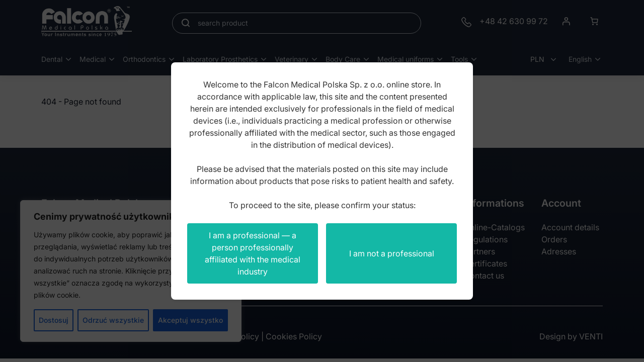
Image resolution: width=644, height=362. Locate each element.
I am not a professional (392, 253)
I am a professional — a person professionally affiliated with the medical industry (253, 253)
